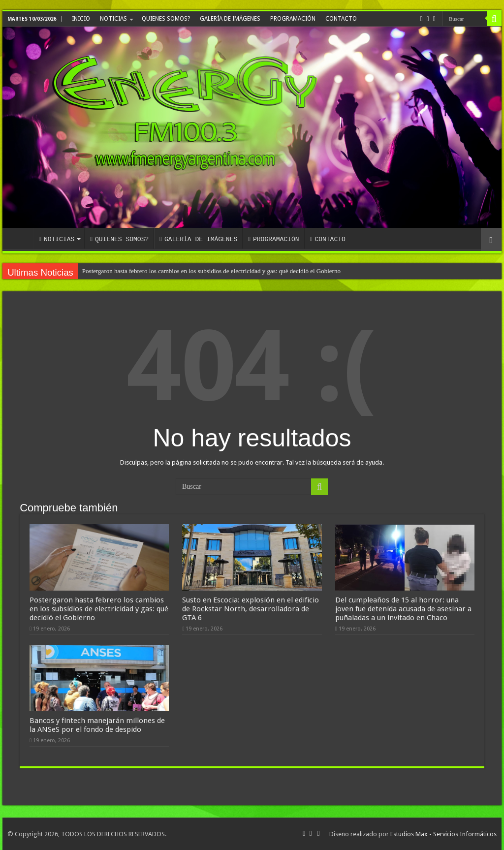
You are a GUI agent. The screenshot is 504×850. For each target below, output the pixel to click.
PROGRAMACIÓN (293, 19)
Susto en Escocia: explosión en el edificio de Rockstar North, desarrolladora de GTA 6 (251, 609)
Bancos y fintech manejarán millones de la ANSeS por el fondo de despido (97, 725)
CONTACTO (341, 19)
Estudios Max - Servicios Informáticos (443, 834)
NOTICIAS (113, 19)
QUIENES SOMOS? (166, 19)
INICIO (81, 19)
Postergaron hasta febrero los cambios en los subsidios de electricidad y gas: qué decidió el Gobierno (211, 271)
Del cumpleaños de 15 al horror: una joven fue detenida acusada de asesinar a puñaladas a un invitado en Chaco (403, 609)
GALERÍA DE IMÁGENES (230, 19)
